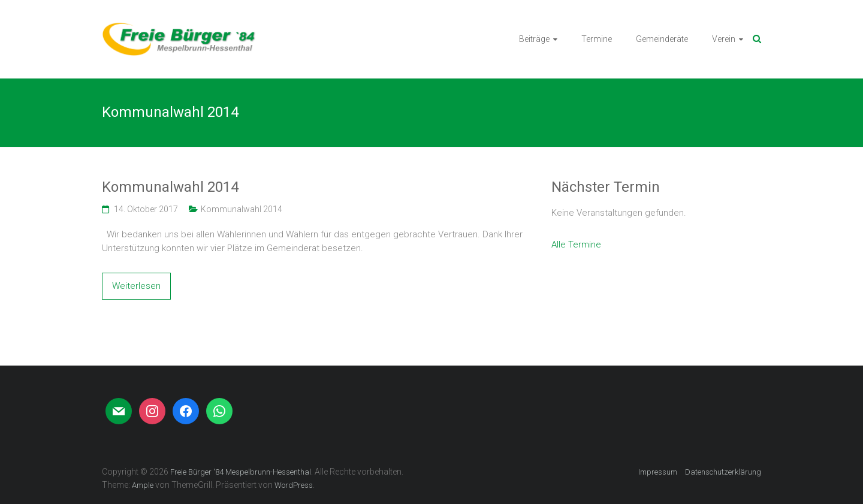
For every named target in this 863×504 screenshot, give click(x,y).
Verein (724, 39)
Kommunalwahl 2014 (170, 187)
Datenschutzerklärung (723, 472)
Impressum (658, 472)
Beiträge (534, 39)
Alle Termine (576, 245)
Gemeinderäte (662, 39)
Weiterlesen (136, 286)
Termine (597, 39)
